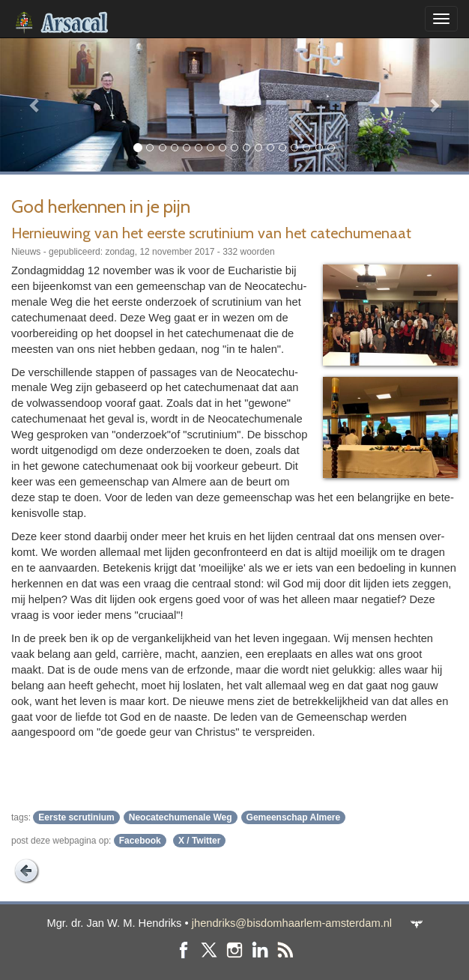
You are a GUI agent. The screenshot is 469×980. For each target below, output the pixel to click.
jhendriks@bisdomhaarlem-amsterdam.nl (292, 923)
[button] (35, 105)
